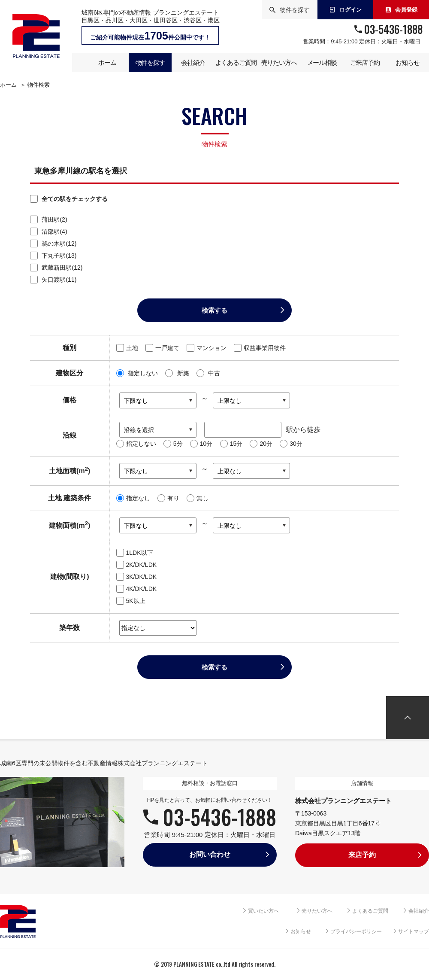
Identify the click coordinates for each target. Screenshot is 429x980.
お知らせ (301, 931)
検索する (214, 310)
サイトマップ (414, 931)
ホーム (8, 85)
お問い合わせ (210, 854)
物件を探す (290, 10)
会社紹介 (419, 911)
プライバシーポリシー (356, 931)
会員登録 (401, 10)
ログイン (346, 10)
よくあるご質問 (370, 911)
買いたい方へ (263, 911)
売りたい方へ (317, 911)
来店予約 (362, 855)
